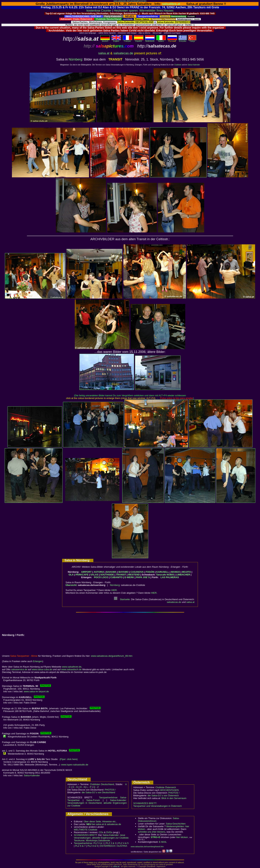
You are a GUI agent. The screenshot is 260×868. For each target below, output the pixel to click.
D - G (75, 787)
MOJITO (187, 572)
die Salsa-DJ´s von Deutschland (98, 792)
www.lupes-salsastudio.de (75, 765)
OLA (71, 575)
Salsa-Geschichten (176, 824)
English (116, 40)
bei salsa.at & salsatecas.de (104, 824)
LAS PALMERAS (170, 577)
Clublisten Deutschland (102, 784)
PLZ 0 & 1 (99, 843)
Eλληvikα (183, 40)
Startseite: (122, 599)
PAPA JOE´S (143, 577)
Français (127, 40)
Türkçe (192, 40)
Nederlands (150, 40)
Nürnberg (75, 59)
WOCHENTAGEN (169, 790)
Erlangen (38, 661)
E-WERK (129, 577)
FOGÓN (150, 572)
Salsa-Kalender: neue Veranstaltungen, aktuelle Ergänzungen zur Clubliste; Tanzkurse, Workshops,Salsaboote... (101, 838)
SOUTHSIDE (107, 575)
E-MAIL (163, 842)
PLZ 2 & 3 (111, 843)
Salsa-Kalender (194, 65)
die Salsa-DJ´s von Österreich (163, 795)
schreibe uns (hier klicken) (152, 832)
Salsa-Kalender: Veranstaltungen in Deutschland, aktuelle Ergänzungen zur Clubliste (97, 803)
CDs (101, 832)
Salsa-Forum (93, 800)
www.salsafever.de (72, 667)
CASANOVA (137, 572)
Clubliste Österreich (166, 787)
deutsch (105, 40)
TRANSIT (121, 575)
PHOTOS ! (110, 790)
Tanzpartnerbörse (83, 843)
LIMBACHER (183, 575)
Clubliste (178, 65)
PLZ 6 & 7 (80, 846)
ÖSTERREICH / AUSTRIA (114, 846)
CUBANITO (116, 577)
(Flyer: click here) (69, 759)
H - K (83, 787)
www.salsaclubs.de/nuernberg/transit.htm (130, 1)
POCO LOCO (101, 577)
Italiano (161, 40)
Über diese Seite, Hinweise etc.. (100, 821)
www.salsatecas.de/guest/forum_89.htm (112, 656)
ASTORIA (99, 572)
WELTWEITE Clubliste (86, 830)
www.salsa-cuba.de (42, 669)
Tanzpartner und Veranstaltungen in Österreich (158, 806)
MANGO (175, 572)
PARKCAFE (82, 575)
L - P (89, 787)
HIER (114, 590)
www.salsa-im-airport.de (36, 691)
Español (139, 40)
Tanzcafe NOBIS (165, 575)
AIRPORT (86, 572)
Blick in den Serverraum (174, 798)
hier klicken (182, 837)
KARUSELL (163, 572)
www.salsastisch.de (71, 669)
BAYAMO (123, 572)
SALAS (94, 575)
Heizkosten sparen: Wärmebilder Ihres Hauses (144, 11)
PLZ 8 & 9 (93, 846)
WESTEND (134, 575)
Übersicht (71, 585)
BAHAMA (111, 572)
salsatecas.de (123, 53)
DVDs (109, 832)
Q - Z (96, 787)
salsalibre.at (171, 4)
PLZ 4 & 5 (123, 843)
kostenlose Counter (99, 11)
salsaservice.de (19, 669)
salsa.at (104, 53)
